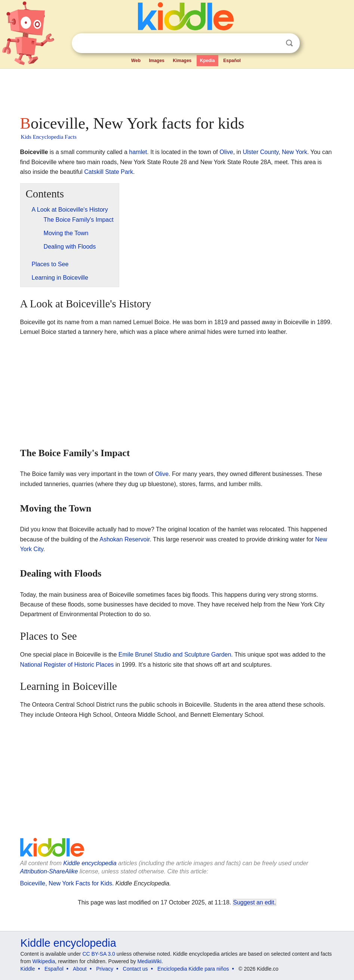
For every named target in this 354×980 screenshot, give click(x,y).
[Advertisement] (177, 90)
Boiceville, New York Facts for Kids (66, 883)
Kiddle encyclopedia (90, 863)
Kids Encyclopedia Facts (49, 137)
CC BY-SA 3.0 (98, 954)
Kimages (182, 61)
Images (156, 61)
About (80, 969)
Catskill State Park (109, 172)
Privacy (105, 969)
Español (232, 61)
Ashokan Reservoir (124, 539)
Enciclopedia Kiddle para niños (193, 969)
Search (289, 43)
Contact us (136, 969)
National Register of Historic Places (67, 665)
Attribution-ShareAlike (49, 871)
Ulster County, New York (275, 152)
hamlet (138, 152)
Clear (274, 43)
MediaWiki (149, 961)
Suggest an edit (254, 902)
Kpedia (207, 61)
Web (136, 61)
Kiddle (28, 969)
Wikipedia (44, 961)
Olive (226, 152)
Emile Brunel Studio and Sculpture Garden (175, 655)
